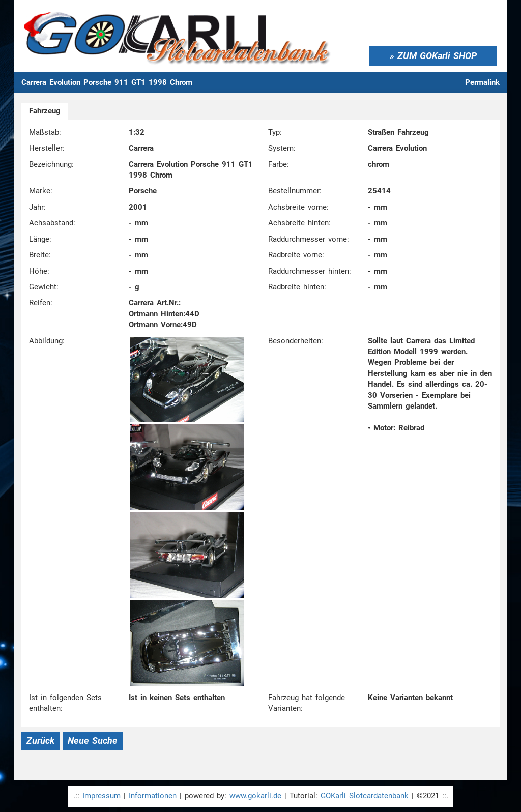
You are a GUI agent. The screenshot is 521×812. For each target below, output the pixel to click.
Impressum (102, 796)
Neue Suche (93, 741)
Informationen (153, 796)
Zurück (40, 741)
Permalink (482, 82)
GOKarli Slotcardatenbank (365, 796)
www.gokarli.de (255, 796)
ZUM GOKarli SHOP (437, 56)
